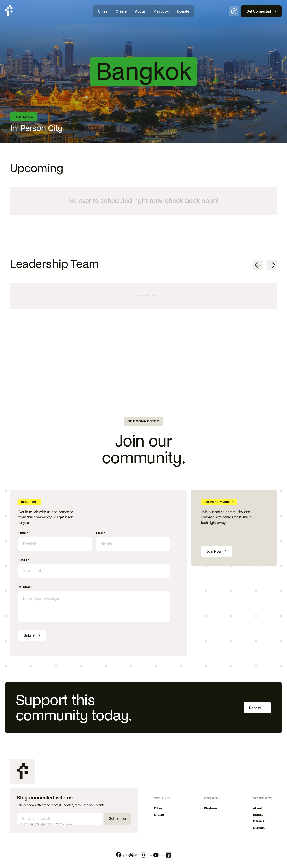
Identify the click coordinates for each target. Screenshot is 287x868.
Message (26, 587)
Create (121, 11)
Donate (183, 11)
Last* (101, 533)
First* (23, 533)
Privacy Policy (63, 824)
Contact (259, 828)
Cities (103, 11)
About (140, 11)
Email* (24, 560)
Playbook (161, 11)
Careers (259, 821)
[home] (9, 11)
